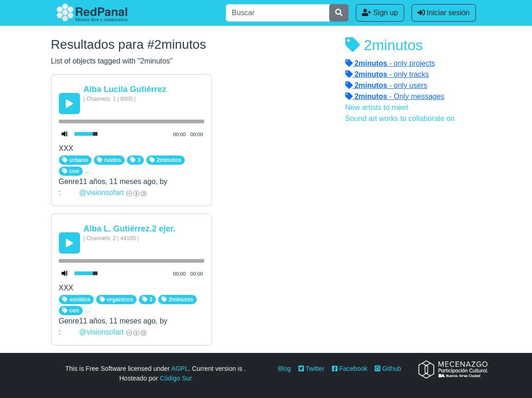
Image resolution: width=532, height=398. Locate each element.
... (88, 170)
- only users (386, 85)
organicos (117, 300)
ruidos (109, 160)
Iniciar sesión (444, 13)
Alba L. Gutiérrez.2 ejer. (130, 229)
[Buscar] (278, 13)
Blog (284, 369)
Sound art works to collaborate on (400, 118)
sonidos (76, 300)
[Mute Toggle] (65, 134)
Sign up (380, 13)
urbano (75, 160)
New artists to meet (377, 107)
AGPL (180, 369)
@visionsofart (101, 193)
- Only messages (395, 96)
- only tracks (387, 74)
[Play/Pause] (69, 104)
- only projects (390, 63)
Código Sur (176, 378)
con (71, 171)
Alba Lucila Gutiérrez (125, 89)
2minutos (165, 160)
